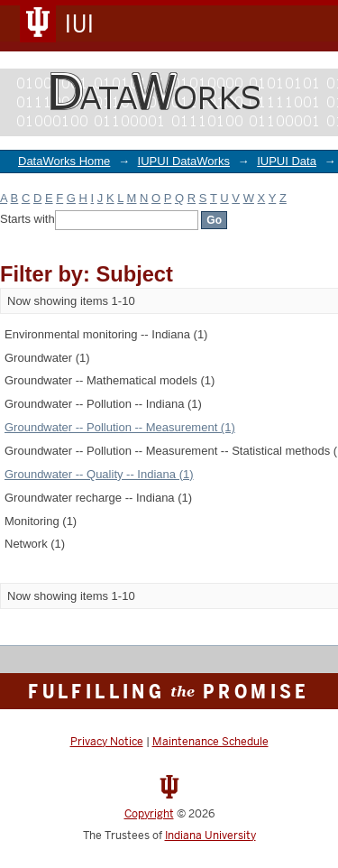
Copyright (149, 814)
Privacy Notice (107, 742)
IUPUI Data (287, 161)
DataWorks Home (64, 161)
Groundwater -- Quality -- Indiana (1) (99, 474)
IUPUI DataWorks (184, 161)
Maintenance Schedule (210, 742)
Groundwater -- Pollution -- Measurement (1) (120, 427)
